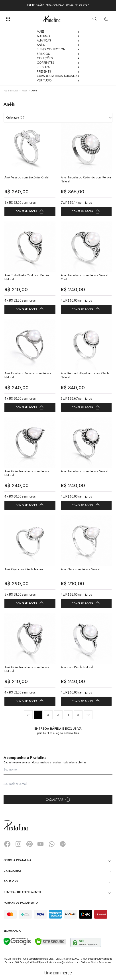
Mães (58, 32)
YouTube (41, 844)
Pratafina (52, 19)
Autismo (58, 36)
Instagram (18, 844)
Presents (58, 71)
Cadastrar (58, 800)
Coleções (58, 58)
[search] (94, 19)
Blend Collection (58, 49)
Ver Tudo (58, 80)
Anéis (58, 45)
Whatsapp (52, 844)
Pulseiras (58, 67)
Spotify (63, 844)
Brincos (58, 54)
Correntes (58, 63)
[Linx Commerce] (58, 973)
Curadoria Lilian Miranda (58, 76)
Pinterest (29, 844)
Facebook (7, 844)
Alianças (58, 40)
